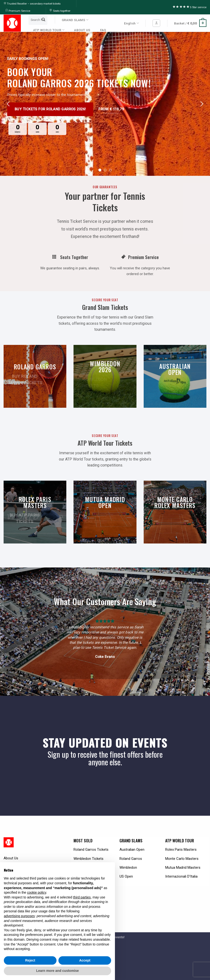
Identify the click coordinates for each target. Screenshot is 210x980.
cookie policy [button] (37, 892)
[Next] (201, 104)
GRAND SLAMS (75, 20)
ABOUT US (82, 30)
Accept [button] (85, 960)
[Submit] (43, 20)
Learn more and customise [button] (57, 971)
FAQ (103, 30)
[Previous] (9, 104)
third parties (82, 897)
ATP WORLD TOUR (49, 30)
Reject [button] (30, 960)
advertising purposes (19, 916)
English (131, 23)
